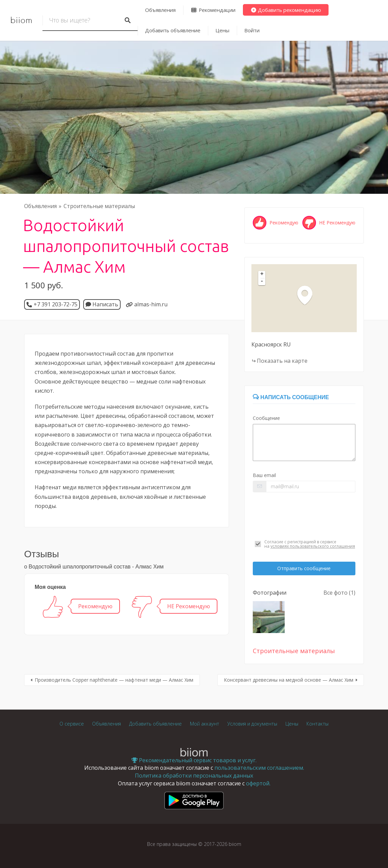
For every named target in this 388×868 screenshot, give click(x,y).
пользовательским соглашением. (259, 768)
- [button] (262, 282)
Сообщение (266, 418)
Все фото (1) (339, 593)
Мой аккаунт (205, 724)
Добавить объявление (173, 30)
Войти (252, 30)
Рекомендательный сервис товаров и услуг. (194, 760)
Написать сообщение (291, 397)
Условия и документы (252, 724)
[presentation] (304, 516)
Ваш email (264, 475)
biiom (21, 20)
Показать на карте (282, 361)
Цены (222, 30)
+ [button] (262, 274)
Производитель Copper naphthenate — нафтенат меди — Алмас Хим (114, 680)
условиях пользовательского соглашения (313, 546)
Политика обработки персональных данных (194, 776)
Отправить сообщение (304, 568)
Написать (102, 304)
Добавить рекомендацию (286, 10)
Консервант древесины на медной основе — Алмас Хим (289, 680)
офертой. (258, 783)
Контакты (318, 724)
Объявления (160, 10)
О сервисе (72, 724)
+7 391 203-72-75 (56, 304)
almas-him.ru (151, 304)
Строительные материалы (99, 206)
